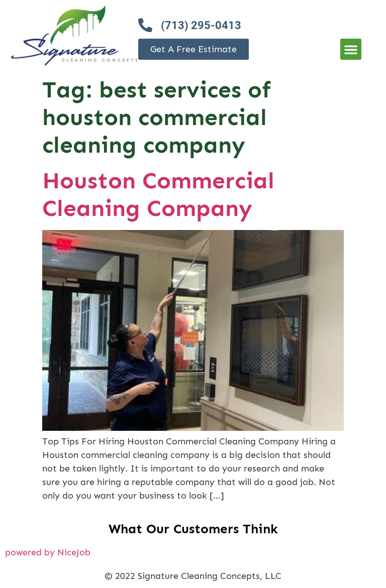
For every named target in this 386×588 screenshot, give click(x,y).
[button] (351, 49)
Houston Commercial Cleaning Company (158, 194)
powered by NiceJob (48, 552)
